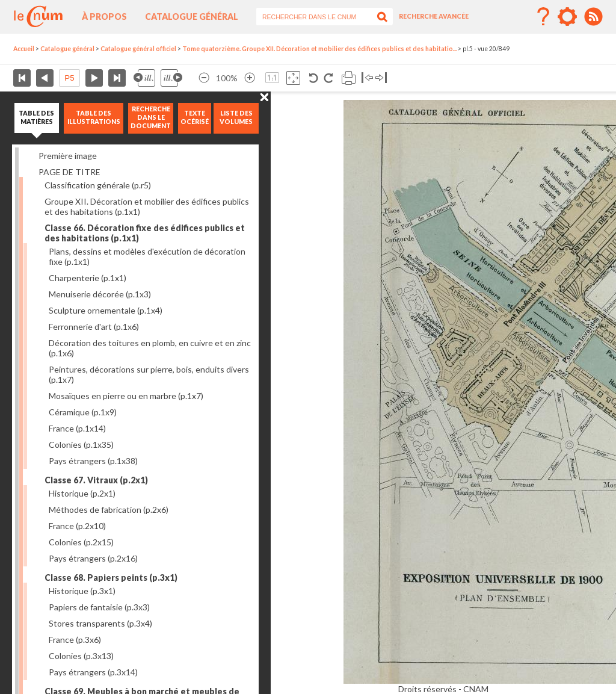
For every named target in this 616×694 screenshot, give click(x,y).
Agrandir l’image (250, 78)
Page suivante (94, 78)
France (77, 428)
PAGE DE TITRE (69, 172)
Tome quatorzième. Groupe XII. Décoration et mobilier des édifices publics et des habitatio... (319, 49)
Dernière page (117, 78)
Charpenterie (88, 278)
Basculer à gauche (367, 78)
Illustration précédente (144, 78)
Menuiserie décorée (100, 294)
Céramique (83, 412)
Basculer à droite (381, 78)
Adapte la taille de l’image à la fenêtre (293, 78)
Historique (82, 493)
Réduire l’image (204, 78)
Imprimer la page (349, 78)
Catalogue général (192, 17)
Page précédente (45, 78)
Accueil (24, 49)
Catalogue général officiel (138, 49)
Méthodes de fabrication (109, 510)
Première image (68, 156)
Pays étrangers (93, 461)
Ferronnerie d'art (94, 327)
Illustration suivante (171, 78)
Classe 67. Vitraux (96, 480)
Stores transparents (100, 623)
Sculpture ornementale (106, 310)
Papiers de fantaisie (99, 607)
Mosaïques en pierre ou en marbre (126, 396)
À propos (104, 17)
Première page (22, 78)
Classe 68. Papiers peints (111, 578)
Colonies (81, 445)
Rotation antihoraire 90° (314, 78)
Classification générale (98, 185)
